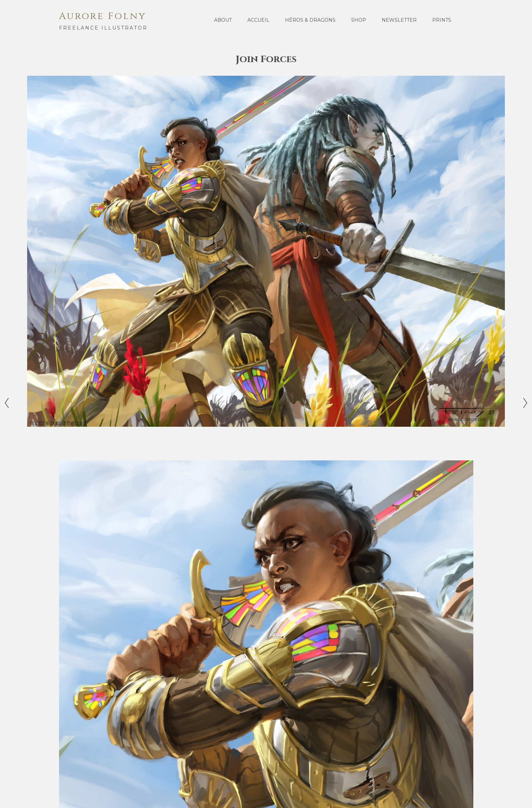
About (223, 20)
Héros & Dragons (310, 20)
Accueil (258, 20)
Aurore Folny (103, 16)
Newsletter (399, 20)
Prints (442, 20)
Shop (359, 20)
